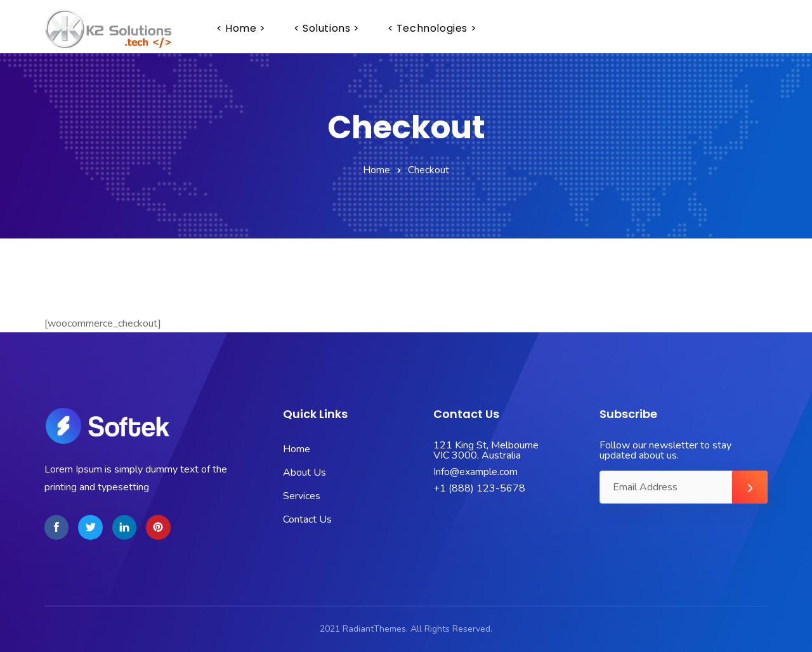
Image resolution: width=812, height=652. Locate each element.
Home (377, 170)
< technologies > (432, 28)
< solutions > (327, 28)
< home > (241, 28)
